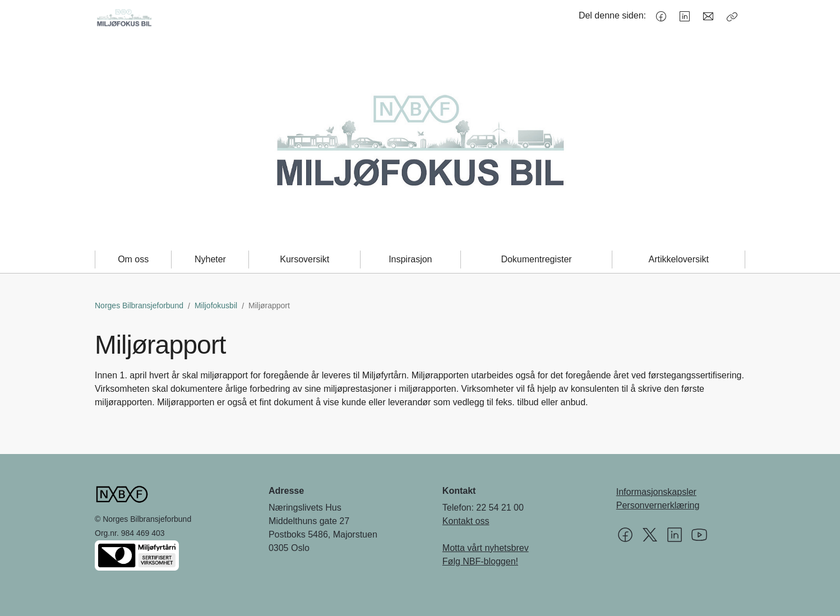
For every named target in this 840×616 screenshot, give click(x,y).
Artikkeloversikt (679, 259)
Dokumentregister (536, 259)
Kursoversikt (304, 259)
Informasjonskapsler (656, 492)
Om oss (133, 259)
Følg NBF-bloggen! (480, 561)
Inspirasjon (410, 259)
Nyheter (210, 259)
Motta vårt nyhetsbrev (486, 548)
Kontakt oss (466, 521)
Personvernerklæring (658, 505)
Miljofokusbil (216, 305)
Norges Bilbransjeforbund (139, 305)
